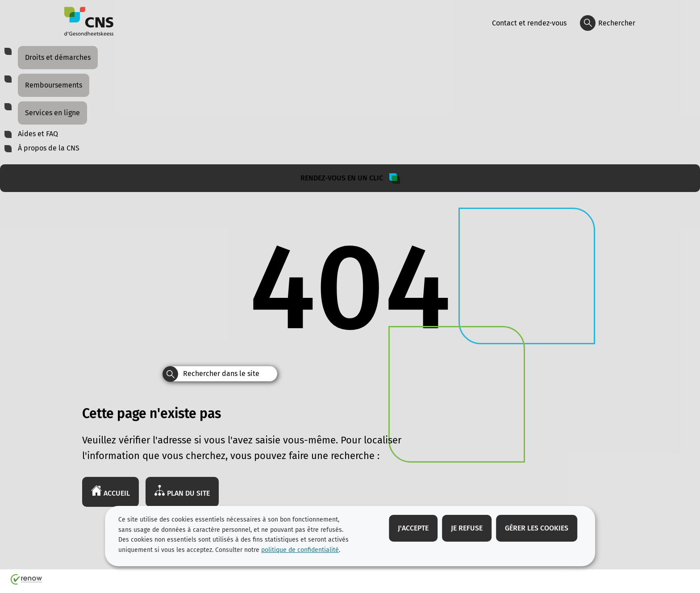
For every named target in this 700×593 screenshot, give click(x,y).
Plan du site (182, 491)
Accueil (110, 491)
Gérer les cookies (537, 528)
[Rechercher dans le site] (170, 374)
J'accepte (413, 528)
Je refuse (467, 528)
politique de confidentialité (300, 550)
